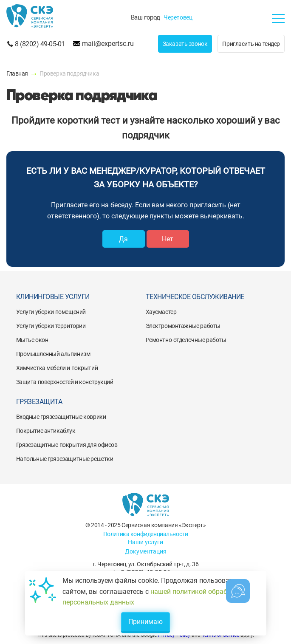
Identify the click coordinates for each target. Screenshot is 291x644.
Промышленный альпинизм (53, 354)
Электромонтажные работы (183, 326)
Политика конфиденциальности (146, 534)
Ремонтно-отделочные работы (186, 340)
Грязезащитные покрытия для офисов (67, 445)
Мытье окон (32, 340)
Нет (168, 239)
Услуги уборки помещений (51, 312)
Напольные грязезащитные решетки (65, 459)
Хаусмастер (161, 312)
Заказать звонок (185, 44)
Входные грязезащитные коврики (61, 417)
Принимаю (145, 622)
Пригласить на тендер (251, 44)
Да (123, 239)
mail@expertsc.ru (108, 44)
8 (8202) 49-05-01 (40, 44)
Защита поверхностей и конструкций (65, 382)
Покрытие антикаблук (46, 431)
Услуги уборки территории (51, 326)
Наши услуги (145, 542)
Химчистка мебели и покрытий (57, 368)
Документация (146, 551)
